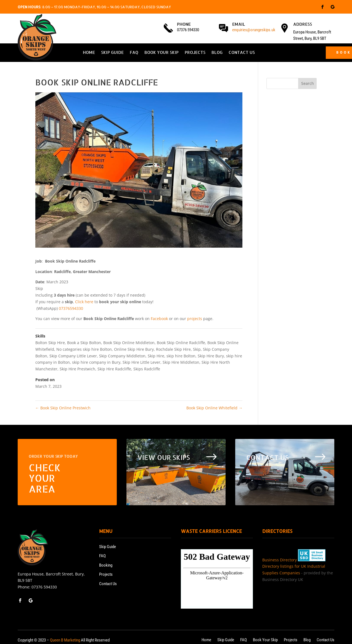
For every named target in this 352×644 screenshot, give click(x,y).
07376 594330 (44, 587)
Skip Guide (112, 53)
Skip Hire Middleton (181, 362)
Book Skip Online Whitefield (214, 408)
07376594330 (71, 308)
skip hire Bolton (181, 356)
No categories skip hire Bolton (84, 349)
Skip (197, 349)
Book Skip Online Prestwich (63, 408)
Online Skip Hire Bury (134, 349)
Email (239, 24)
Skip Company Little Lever (73, 356)
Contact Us (242, 53)
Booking (106, 565)
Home (89, 53)
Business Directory (280, 560)
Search (308, 83)
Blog (217, 53)
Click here (84, 302)
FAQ (134, 53)
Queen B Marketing (65, 640)
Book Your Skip (162, 53)
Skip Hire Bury (211, 356)
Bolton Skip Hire (50, 343)
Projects (195, 53)
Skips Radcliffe (147, 369)
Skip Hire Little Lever (141, 362)
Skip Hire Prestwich (77, 369)
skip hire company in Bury (96, 362)
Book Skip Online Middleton (129, 343)
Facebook (159, 319)
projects (195, 319)
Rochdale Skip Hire (173, 349)
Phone (184, 24)
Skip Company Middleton (122, 356)
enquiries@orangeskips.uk (254, 30)
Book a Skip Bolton (84, 343)
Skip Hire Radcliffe (114, 369)
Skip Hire (156, 356)
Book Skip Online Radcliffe (181, 343)
